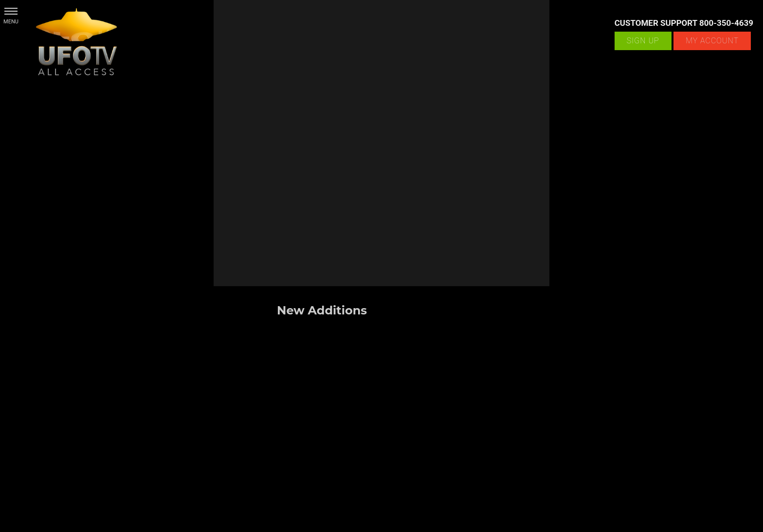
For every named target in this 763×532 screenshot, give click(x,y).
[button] (11, 11)
